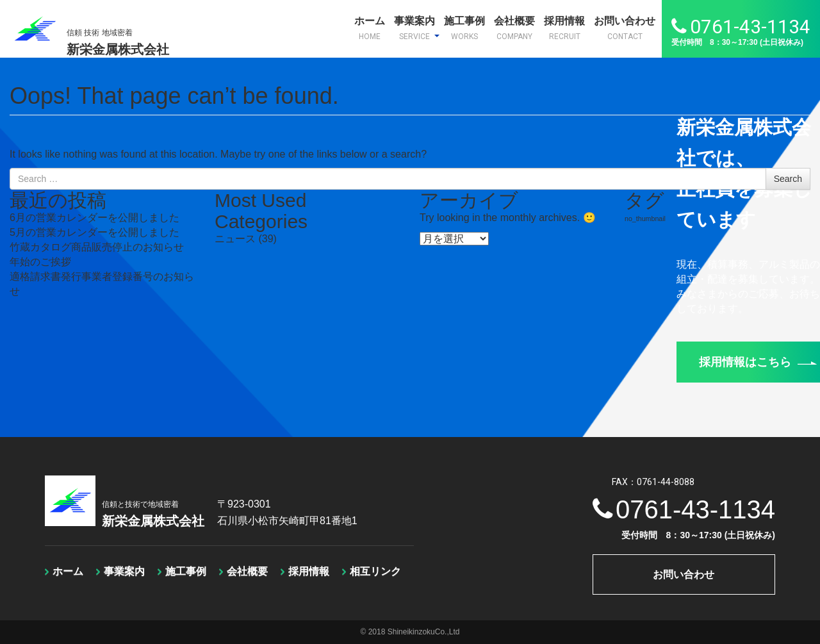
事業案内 (417, 28)
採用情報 (564, 28)
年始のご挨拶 (40, 262)
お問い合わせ (625, 28)
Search (788, 179)
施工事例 (464, 28)
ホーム (370, 28)
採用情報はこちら (758, 362)
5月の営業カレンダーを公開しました (94, 232)
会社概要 (514, 28)
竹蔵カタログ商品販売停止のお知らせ (97, 247)
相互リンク (375, 571)
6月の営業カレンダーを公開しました (94, 218)
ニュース (235, 239)
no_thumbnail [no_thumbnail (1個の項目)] (645, 219)
